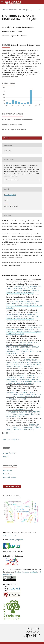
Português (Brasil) (10, 453)
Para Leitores (8, 471)
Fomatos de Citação (13, 180)
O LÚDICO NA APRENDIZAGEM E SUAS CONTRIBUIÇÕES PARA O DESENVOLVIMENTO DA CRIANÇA (24, 411)
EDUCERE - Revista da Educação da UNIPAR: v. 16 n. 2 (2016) (23, 318)
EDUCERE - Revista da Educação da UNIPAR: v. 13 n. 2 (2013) (23, 415)
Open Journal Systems (11, 439)
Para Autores (7, 474)
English (6, 456)
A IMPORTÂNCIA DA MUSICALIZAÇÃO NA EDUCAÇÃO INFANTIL (22, 314)
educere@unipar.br (16, 540)
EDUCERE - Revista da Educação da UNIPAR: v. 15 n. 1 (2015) (24, 333)
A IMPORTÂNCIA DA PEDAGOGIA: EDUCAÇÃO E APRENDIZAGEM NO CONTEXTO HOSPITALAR (24, 362)
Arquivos (12, 10)
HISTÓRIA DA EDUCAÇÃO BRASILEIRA (23, 426)
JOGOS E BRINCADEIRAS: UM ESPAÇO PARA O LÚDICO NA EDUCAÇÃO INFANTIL (23, 302)
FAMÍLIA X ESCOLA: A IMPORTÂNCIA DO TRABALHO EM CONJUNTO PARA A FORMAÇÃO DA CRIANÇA (23, 395)
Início (4, 10)
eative (19, 572)
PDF (7, 138)
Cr (16, 572)
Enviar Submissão (12, 487)
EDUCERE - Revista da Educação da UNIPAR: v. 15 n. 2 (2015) (24, 428)
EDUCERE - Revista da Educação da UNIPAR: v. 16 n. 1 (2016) (23, 292)
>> (12, 433)
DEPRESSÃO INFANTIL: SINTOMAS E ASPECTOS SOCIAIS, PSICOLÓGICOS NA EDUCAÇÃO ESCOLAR (24, 288)
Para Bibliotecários (9, 477)
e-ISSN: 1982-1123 (10, 536)
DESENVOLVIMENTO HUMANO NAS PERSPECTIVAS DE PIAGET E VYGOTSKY (23, 329)
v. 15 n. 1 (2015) (22, 10)
